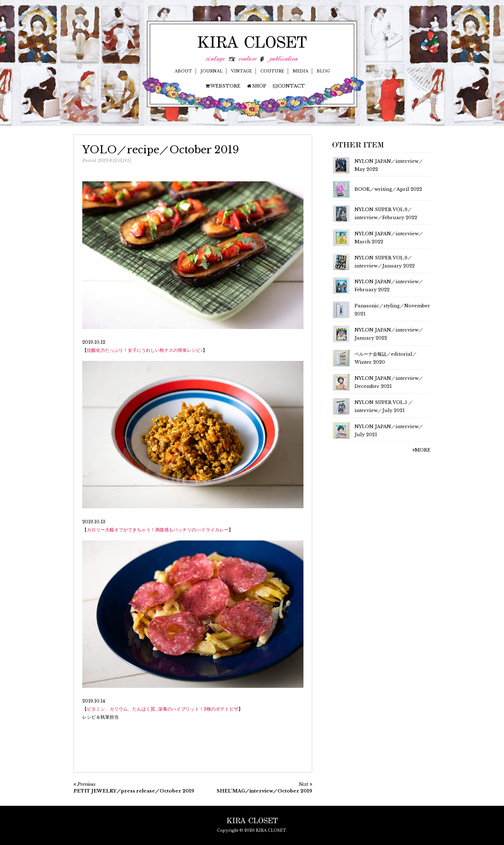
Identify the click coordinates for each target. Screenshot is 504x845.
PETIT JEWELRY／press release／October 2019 (134, 791)
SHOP (256, 86)
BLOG (323, 71)
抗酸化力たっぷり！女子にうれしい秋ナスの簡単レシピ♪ (145, 350)
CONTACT (289, 86)
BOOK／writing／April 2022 (388, 189)
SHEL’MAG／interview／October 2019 (264, 791)
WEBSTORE (223, 86)
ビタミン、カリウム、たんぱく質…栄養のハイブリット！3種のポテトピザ (163, 709)
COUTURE (272, 71)
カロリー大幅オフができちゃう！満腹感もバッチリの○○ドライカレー (158, 530)
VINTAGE (241, 71)
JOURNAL (212, 71)
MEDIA (300, 71)
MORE (421, 450)
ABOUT (183, 71)
